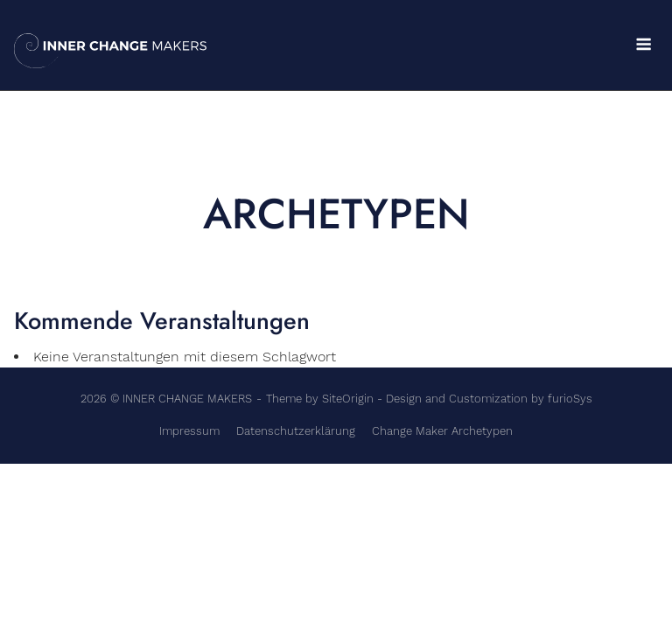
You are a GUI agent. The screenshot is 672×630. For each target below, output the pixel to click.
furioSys (570, 399)
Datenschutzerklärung (296, 431)
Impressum (189, 431)
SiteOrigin (348, 399)
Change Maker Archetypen (442, 431)
